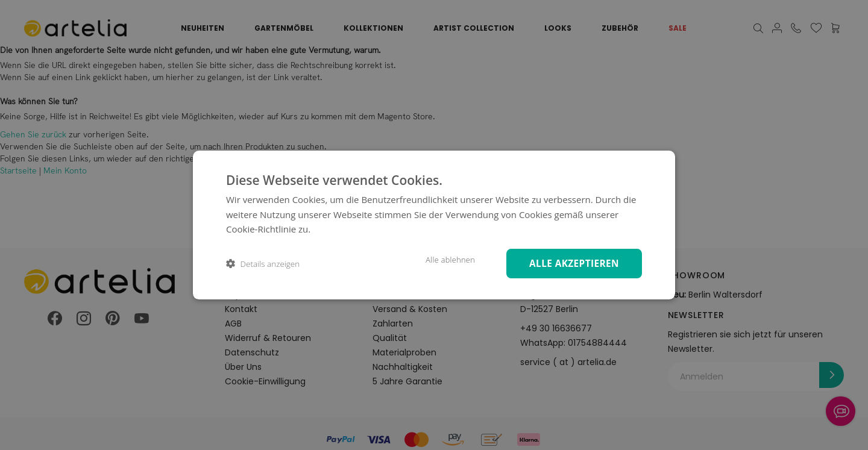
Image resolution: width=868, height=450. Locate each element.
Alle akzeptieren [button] (571, 263)
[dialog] (434, 225)
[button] (263, 264)
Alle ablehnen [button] (442, 260)
